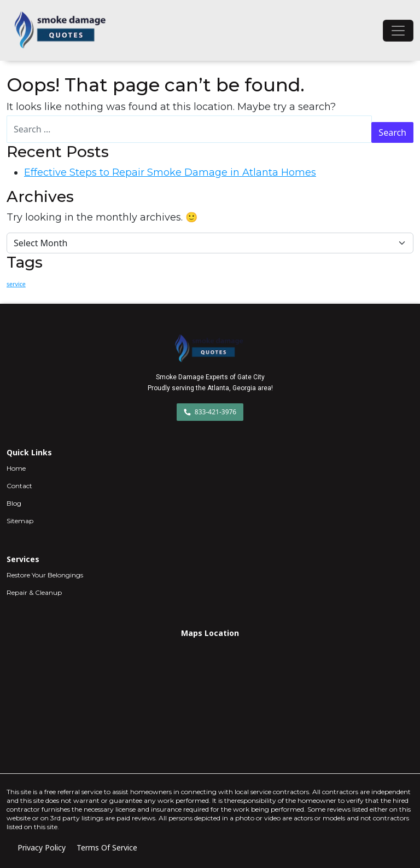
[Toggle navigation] (398, 31)
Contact (19, 486)
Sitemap (20, 521)
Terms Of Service (107, 847)
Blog (14, 503)
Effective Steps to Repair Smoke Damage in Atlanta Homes (170, 172)
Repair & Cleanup (34, 592)
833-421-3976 (210, 412)
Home (16, 468)
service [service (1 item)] (16, 284)
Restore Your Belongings (45, 575)
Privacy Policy (42, 847)
